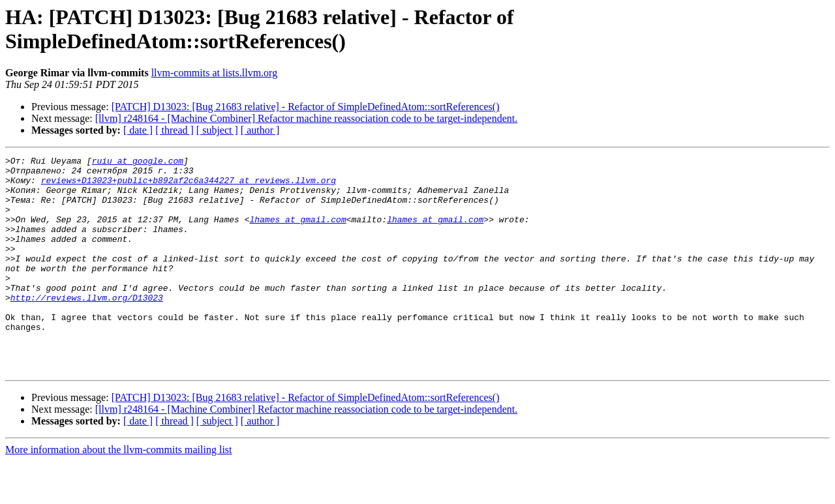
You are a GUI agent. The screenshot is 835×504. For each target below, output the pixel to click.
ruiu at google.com (138, 162)
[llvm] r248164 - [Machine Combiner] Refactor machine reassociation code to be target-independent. (306, 118)
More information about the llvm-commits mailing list (119, 493)
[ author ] (260, 130)
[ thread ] (175, 130)
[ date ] (138, 130)
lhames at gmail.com (297, 233)
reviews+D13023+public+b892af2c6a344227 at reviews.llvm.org (189, 186)
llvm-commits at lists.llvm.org (214, 73)
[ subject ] (217, 130)
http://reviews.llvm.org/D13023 (87, 327)
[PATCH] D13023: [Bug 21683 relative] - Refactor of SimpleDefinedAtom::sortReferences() (306, 107)
